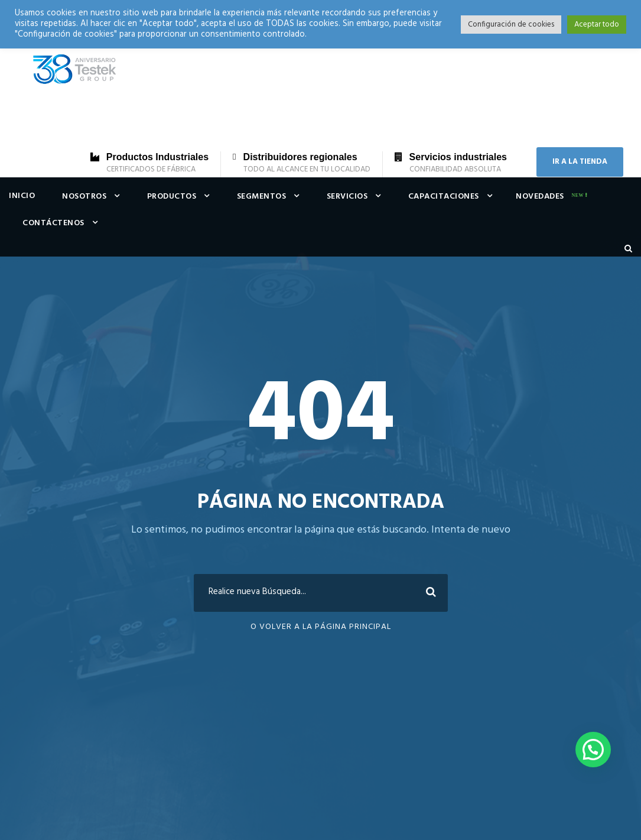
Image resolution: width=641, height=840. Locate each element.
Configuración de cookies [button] (511, 25)
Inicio (22, 196)
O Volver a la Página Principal (321, 627)
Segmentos (262, 197)
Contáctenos (53, 223)
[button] (593, 750)
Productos (172, 197)
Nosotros (84, 197)
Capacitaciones (444, 197)
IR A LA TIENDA (580, 162)
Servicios (347, 197)
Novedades (540, 197)
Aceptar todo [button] (597, 25)
